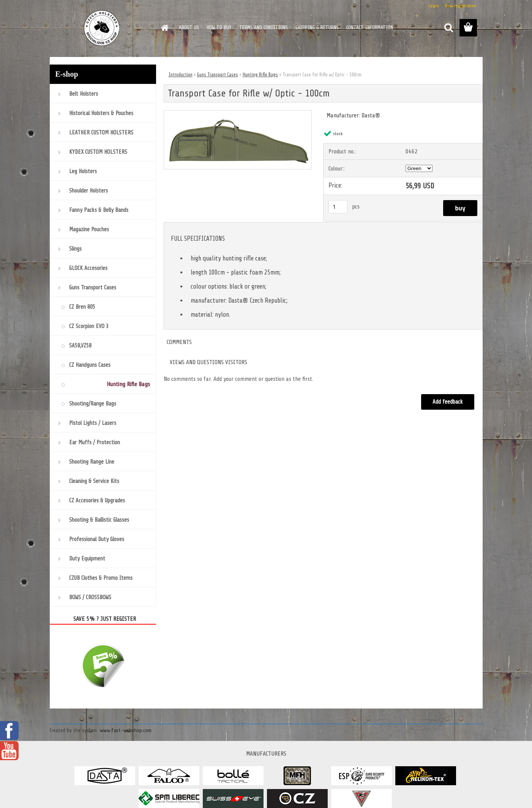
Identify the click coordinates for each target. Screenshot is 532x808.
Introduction (181, 75)
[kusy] (338, 207)
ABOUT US (189, 28)
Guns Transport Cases (218, 75)
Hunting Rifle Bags (260, 75)
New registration (461, 6)
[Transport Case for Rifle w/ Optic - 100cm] (238, 114)
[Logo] (102, 28)
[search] (448, 28)
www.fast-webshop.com (126, 730)
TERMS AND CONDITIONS (264, 28)
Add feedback (448, 402)
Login (433, 6)
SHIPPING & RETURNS (317, 28)
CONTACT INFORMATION (370, 28)
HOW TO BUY (219, 28)
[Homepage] (164, 28)
